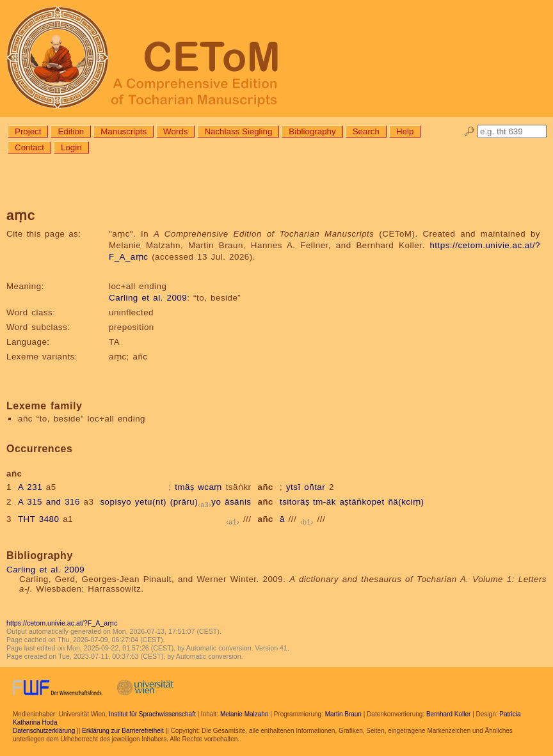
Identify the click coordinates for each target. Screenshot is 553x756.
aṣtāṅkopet (362, 502)
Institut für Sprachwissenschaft (152, 714)
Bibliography (312, 131)
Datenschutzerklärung (44, 731)
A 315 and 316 (49, 502)
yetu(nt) (151, 502)
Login (71, 147)
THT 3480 (39, 519)
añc (266, 487)
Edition (71, 131)
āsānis (238, 502)
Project (28, 131)
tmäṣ (184, 487)
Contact (29, 147)
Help (405, 131)
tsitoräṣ (294, 502)
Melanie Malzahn (244, 714)
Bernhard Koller (448, 714)
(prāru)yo (196, 502)
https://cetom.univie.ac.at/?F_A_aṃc (62, 623)
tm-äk (325, 502)
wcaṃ (210, 487)
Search (366, 131)
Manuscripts (124, 131)
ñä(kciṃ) (406, 502)
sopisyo (116, 502)
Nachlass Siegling (238, 131)
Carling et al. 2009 (148, 298)
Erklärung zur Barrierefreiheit (123, 731)
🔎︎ (469, 131)
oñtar (315, 487)
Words (175, 131)
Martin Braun (343, 714)
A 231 (30, 487)
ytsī (293, 487)
